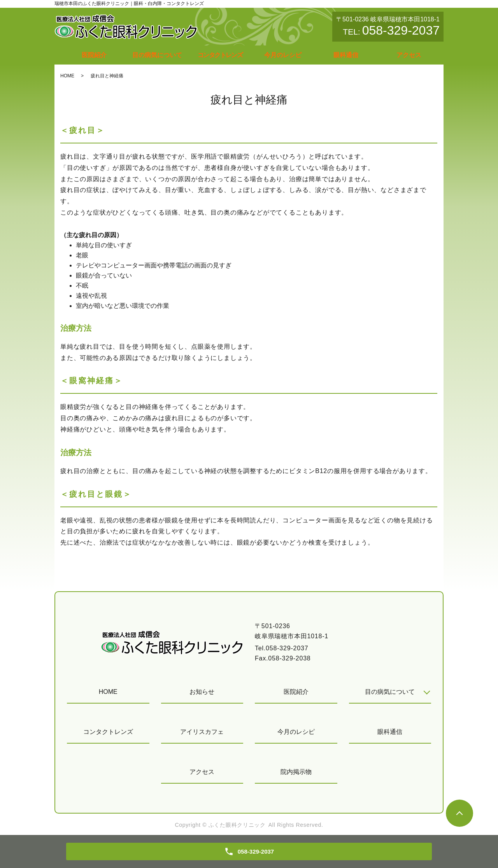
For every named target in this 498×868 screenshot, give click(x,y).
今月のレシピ (283, 55)
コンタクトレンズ (220, 55)
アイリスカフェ (202, 732)
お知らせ (202, 692)
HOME (67, 76)
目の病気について (157, 55)
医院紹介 (94, 55)
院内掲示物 (296, 772)
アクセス (409, 55)
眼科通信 (346, 55)
